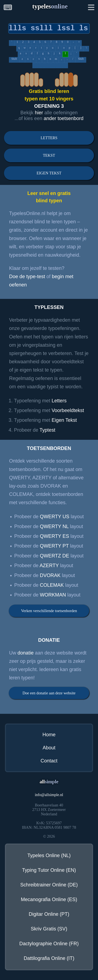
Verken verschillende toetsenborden (49, 611)
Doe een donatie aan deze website (49, 693)
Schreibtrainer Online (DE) (49, 885)
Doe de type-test (27, 276)
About (49, 748)
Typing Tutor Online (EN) (49, 870)
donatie (26, 653)
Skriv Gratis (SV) (49, 929)
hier (39, 113)
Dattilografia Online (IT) (49, 958)
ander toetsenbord (64, 118)
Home (49, 735)
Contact (49, 761)
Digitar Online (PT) (49, 914)
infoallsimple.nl (49, 795)
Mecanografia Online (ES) (49, 899)
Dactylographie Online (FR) (49, 944)
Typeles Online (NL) (49, 855)
